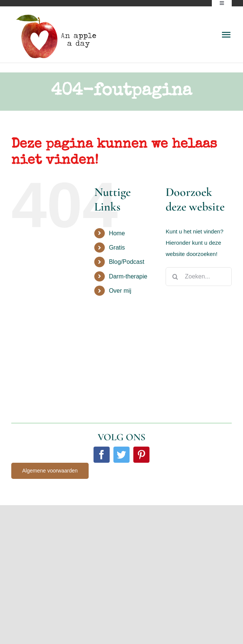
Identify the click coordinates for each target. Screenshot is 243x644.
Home (117, 233)
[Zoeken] (175, 277)
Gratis (117, 248)
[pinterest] (141, 455)
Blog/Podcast (127, 262)
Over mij (120, 291)
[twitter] (121, 455)
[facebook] (102, 455)
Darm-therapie (128, 276)
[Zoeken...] (199, 277)
